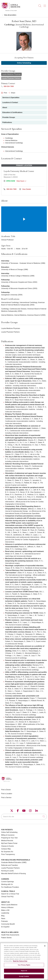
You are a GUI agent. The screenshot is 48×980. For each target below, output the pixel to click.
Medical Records (7, 841)
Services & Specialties (11, 98)
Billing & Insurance (8, 835)
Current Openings (7, 882)
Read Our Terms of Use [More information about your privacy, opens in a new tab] (20, 962)
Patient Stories (6, 938)
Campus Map (6, 849)
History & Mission (7, 907)
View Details (25, 189)
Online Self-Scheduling (9, 832)
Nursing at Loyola (7, 871)
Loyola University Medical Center (19, 171)
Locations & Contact (10, 102)
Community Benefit (8, 924)
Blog (3, 916)
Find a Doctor (6, 790)
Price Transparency (8, 854)
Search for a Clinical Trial (10, 894)
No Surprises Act (7, 852)
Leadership (5, 913)
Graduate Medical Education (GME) (14, 862)
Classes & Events (7, 846)
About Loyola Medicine (9, 905)
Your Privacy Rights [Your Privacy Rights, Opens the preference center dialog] (24, 966)
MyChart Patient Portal (9, 843)
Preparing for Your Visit (9, 838)
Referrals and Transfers (10, 865)
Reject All (24, 972)
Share (12, 93)
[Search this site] (24, 817)
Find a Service (6, 798)
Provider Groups (9, 117)
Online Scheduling (24, 63)
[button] (45, 5)
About (5, 107)
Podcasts (4, 921)
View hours (21, 181)
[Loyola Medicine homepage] (11, 11)
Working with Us (7, 884)
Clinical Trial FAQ (7, 897)
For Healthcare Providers (10, 887)
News (3, 918)
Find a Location (7, 794)
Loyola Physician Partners (10, 868)
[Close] (45, 947)
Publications (7, 122)
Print (4, 93)
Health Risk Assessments (10, 935)
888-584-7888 (7, 86)
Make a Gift (5, 910)
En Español (5, 927)
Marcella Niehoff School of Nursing (13, 873)
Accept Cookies (24, 978)
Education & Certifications (12, 112)
